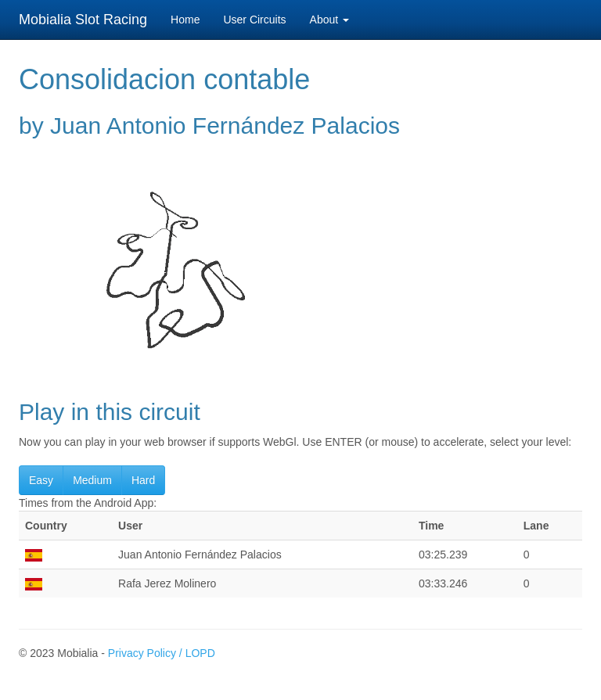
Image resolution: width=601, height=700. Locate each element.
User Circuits (254, 20)
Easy (41, 480)
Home (185, 20)
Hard (143, 480)
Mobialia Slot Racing (83, 20)
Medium (92, 480)
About (329, 20)
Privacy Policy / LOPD (162, 653)
